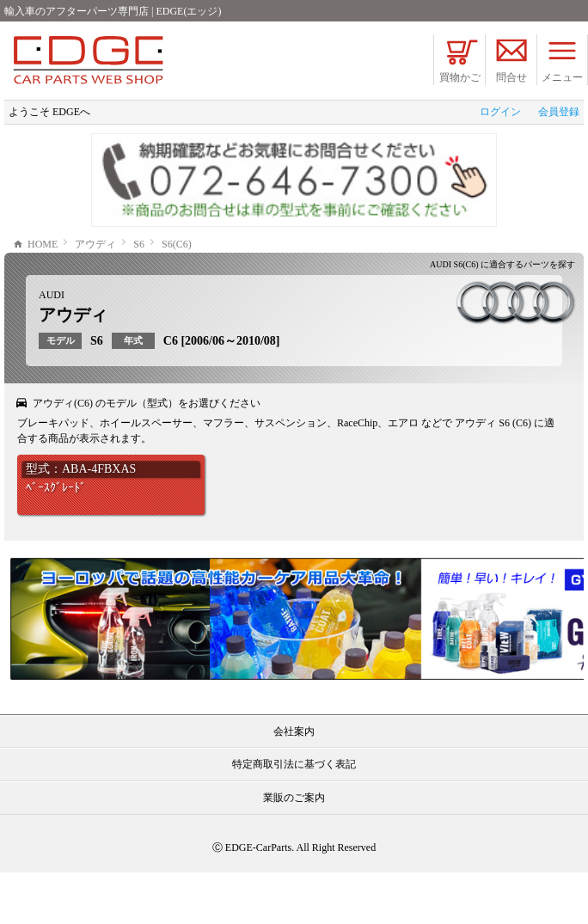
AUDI (52, 346)
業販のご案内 (294, 849)
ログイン (500, 112)
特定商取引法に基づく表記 (294, 816)
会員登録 (559, 112)
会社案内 (294, 783)
